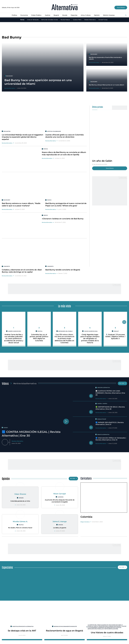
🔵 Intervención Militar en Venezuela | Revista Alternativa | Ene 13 (111, 439)
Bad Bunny (7, 200)
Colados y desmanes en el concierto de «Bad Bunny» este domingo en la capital (22, 271)
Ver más (122, 383)
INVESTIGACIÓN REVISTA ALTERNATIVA (23, 626)
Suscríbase (121, 7)
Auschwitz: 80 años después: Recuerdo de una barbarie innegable (60, 501)
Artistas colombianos (54, 131)
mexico (46, 215)
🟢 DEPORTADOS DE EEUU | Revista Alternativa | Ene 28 (110, 408)
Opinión (97, 15)
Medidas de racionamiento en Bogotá (65, 626)
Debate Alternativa (90, 20)
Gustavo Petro (77, 20)
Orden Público (36, 15)
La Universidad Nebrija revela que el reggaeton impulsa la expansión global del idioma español (23, 137)
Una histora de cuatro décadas (107, 632)
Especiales (7, 567)
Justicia (48, 15)
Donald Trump (103, 20)
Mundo (65, 15)
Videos (5, 383)
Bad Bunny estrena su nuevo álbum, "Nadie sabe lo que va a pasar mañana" (21, 204)
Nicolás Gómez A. (20, 521)
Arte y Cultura (86, 15)
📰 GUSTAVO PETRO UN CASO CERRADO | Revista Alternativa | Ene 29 (110, 393)
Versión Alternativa (104, 388)
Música (46, 149)
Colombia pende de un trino (20, 501)
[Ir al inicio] (65, 7)
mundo (6, 428)
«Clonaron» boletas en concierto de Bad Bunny (63, 219)
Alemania (60, 497)
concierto (7, 266)
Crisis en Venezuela (33, 20)
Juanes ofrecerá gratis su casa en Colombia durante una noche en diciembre (65, 136)
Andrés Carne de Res (14, 331)
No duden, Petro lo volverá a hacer (20, 527)
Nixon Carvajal (60, 494)
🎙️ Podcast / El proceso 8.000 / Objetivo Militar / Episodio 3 (115, 337)
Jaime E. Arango (60, 521)
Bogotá (56, 15)
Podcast (116, 331)
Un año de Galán (102, 161)
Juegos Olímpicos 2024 (91, 331)
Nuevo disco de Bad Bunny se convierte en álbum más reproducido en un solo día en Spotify (64, 153)
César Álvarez (20, 494)
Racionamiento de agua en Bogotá (64, 630)
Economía (24, 15)
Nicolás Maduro (65, 20)
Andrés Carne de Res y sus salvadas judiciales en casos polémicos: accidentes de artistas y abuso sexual (14, 339)
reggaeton (7, 131)
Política (14, 15)
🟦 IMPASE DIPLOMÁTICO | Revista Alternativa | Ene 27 (110, 423)
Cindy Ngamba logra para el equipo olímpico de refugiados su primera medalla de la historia (90, 339)
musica (49, 200)
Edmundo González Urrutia (50, 20)
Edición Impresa (109, 15)
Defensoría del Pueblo (65, 331)
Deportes (74, 15)
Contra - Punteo (102, 404)
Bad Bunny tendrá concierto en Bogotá (63, 270)
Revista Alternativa (7, 143)
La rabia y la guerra (60, 527)
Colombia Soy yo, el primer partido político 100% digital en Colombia (39, 338)
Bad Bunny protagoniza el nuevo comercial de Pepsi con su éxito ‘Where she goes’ (66, 204)
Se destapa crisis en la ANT (22, 630)
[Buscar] (126, 15)
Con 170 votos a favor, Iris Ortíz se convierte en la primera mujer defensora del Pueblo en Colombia (64, 339)
